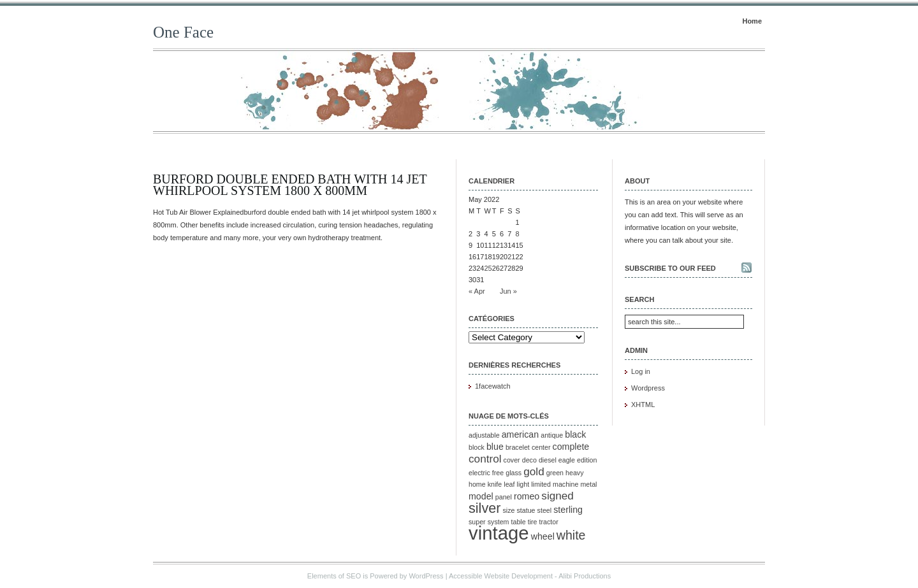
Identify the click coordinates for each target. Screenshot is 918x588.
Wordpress (648, 388)
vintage (499, 533)
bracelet (518, 447)
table (519, 522)
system (499, 522)
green (555, 473)
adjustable (484, 435)
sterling (568, 510)
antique (552, 435)
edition (587, 460)
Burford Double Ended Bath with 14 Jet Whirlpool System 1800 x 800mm (290, 185)
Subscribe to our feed (670, 268)
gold (534, 471)
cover (512, 460)
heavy (574, 473)
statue (526, 510)
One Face (183, 32)
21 (511, 257)
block (477, 447)
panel (504, 497)
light (523, 484)
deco (529, 460)
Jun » (508, 291)
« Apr (477, 291)
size (509, 510)
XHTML (643, 405)
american (520, 434)
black (575, 434)
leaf (509, 484)
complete (571, 447)
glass (514, 473)
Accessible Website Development (501, 576)
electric (479, 473)
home (477, 484)
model (481, 496)
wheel (543, 536)
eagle (567, 460)
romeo (527, 496)
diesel (548, 460)
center (541, 447)
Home (752, 21)
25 (488, 268)
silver (484, 508)
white (571, 535)
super (477, 522)
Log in (641, 371)
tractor (549, 522)
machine (565, 484)
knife (495, 484)
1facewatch (493, 386)
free (498, 473)
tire (533, 522)
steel (545, 510)
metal (588, 484)
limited (541, 484)
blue (495, 447)
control (485, 459)
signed (557, 496)
